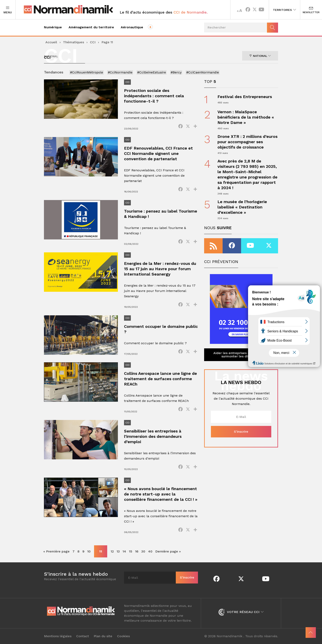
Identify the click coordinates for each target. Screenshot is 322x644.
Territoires (285, 10)
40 (150, 551)
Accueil (51, 42)
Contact (83, 636)
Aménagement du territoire (91, 27)
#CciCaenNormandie (203, 72)
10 (89, 551)
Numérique (53, 27)
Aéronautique (132, 27)
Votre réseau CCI (241, 612)
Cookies (123, 636)
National (260, 56)
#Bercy (176, 72)
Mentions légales (58, 636)
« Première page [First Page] (56, 551)
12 (112, 551)
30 (143, 551)
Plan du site (103, 636)
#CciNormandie (120, 72)
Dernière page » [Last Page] (168, 551)
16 (137, 551)
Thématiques (74, 42)
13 (118, 551)
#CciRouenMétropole (87, 72)
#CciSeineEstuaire (152, 72)
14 (124, 551)
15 (131, 551)
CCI (93, 42)
